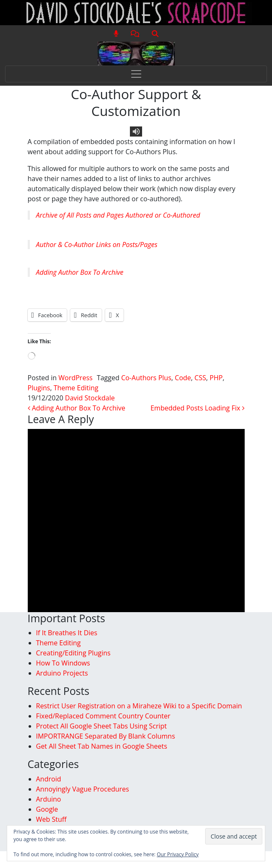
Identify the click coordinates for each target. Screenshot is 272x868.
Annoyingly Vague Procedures (83, 789)
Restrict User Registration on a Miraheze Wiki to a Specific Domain (139, 706)
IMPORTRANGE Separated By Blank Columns (106, 736)
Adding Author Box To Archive (80, 272)
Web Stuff (51, 819)
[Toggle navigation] (136, 74)
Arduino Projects (62, 673)
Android (49, 779)
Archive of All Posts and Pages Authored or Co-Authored (118, 215)
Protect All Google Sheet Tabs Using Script (102, 726)
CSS (201, 378)
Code (183, 378)
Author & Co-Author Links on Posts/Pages (97, 245)
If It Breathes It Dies (67, 633)
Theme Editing (76, 388)
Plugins (39, 388)
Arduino (49, 799)
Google (47, 809)
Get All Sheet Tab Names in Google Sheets (102, 746)
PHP (216, 378)
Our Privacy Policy (178, 854)
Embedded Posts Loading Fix (198, 408)
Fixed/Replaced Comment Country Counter (103, 716)
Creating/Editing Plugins (73, 653)
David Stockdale (90, 398)
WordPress (75, 378)
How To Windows (63, 663)
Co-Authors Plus (146, 378)
